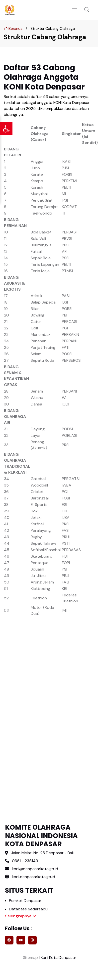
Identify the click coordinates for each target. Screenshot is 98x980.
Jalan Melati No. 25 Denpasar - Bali (42, 853)
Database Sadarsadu (28, 909)
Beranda (13, 29)
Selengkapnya (20, 916)
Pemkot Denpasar (25, 901)
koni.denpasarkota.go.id (30, 877)
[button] (87, 10)
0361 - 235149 (25, 861)
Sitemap (30, 958)
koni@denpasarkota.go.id (35, 869)
